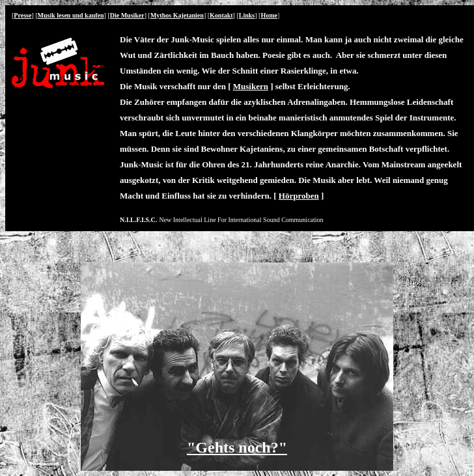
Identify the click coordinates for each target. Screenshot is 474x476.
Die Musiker (127, 15)
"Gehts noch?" (237, 447)
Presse (22, 15)
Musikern (251, 86)
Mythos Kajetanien (177, 15)
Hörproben (299, 196)
